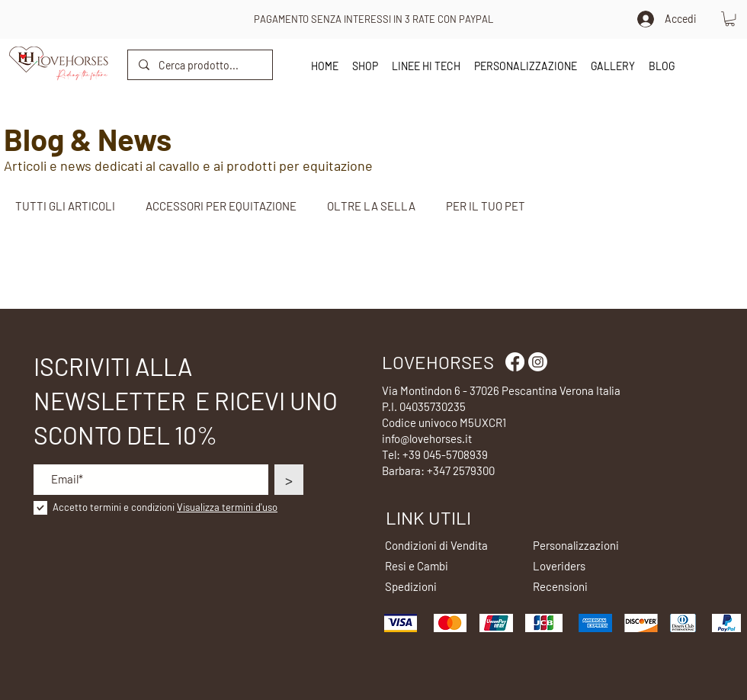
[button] (730, 19)
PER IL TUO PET (486, 206)
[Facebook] (515, 362)
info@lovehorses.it (427, 438)
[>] (289, 480)
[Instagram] (538, 362)
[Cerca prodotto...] (199, 65)
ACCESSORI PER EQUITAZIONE (221, 206)
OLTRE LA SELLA (371, 206)
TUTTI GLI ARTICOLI (65, 206)
